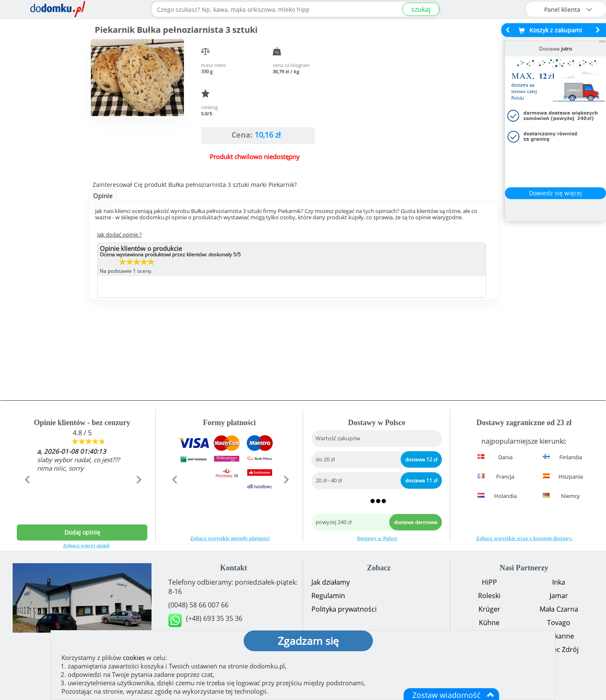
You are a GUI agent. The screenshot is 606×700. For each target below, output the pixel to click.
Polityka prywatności (344, 609)
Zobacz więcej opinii (86, 546)
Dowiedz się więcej (555, 193)
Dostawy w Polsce (377, 538)
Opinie (103, 196)
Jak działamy (331, 582)
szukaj (421, 9)
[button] (27, 498)
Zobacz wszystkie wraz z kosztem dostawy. (524, 538)
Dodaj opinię (82, 532)
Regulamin (328, 596)
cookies (134, 657)
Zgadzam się (308, 641)
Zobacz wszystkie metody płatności (230, 538)
